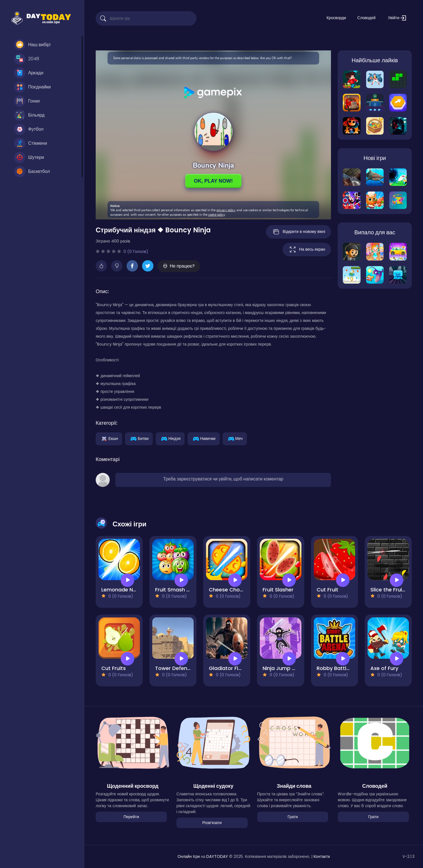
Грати (293, 817)
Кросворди (336, 18)
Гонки (27, 101)
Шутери (29, 157)
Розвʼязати (212, 823)
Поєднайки (33, 87)
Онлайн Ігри (189, 856)
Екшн (109, 438)
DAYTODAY (217, 856)
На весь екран (307, 250)
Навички (203, 438)
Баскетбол (32, 172)
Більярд (29, 115)
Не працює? (179, 266)
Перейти (131, 817)
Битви (139, 438)
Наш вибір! (32, 45)
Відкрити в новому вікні (298, 232)
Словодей (367, 18)
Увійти (397, 18)
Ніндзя (170, 438)
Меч (235, 438)
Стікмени (31, 143)
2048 (27, 59)
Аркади (29, 73)
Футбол (29, 129)
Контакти (322, 856)
